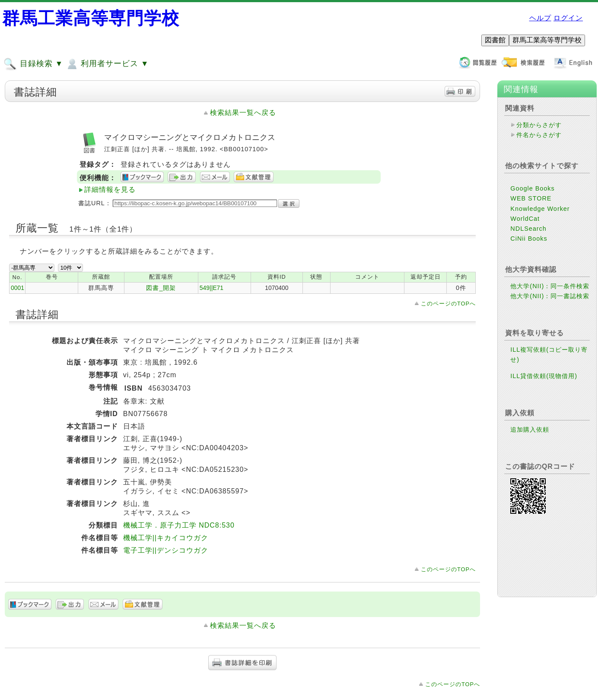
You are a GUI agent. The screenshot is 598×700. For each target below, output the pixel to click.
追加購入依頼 (530, 430)
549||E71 (212, 288)
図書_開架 (161, 288)
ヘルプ (540, 18)
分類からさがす (539, 125)
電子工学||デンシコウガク (166, 550)
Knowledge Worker (540, 209)
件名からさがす (539, 135)
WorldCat (525, 219)
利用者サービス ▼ (107, 64)
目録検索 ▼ (33, 64)
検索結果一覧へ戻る (243, 113)
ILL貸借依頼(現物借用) (544, 376)
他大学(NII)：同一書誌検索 (550, 296)
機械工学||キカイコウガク (166, 538)
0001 (17, 288)
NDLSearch (528, 229)
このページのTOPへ (448, 304)
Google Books (532, 188)
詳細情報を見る (110, 189)
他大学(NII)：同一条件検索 (550, 286)
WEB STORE (531, 198)
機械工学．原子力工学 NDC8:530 (179, 525)
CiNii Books (529, 239)
